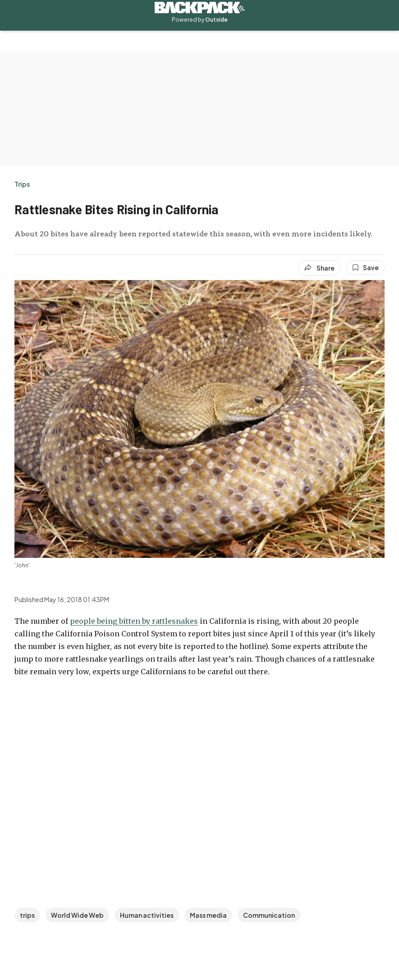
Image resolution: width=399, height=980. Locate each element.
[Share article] (319, 268)
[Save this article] (365, 267)
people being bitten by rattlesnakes (134, 621)
